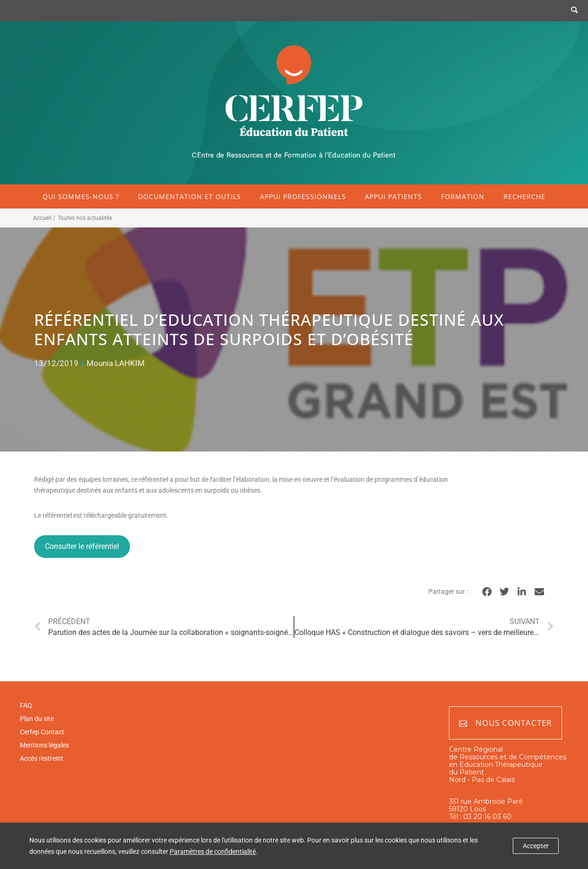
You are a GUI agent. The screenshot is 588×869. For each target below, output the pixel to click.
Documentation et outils (190, 196)
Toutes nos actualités (85, 218)
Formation (463, 196)
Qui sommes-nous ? (81, 196)
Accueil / (44, 218)
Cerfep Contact (42, 732)
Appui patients (393, 196)
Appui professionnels (303, 196)
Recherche (524, 196)
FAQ (26, 705)
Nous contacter (506, 723)
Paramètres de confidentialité (213, 852)
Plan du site (37, 719)
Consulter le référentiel (82, 546)
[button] (487, 592)
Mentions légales (44, 745)
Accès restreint (42, 758)
